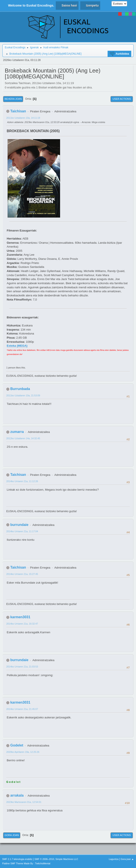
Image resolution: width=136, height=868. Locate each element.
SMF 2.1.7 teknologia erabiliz (17, 859)
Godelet (17, 745)
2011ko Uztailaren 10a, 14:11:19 (23, 118)
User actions (122, 99)
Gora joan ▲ (127, 859)
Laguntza (114, 859)
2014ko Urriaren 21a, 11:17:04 (22, 531)
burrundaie (19, 525)
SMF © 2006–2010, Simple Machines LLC (56, 859)
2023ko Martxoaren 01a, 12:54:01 (24, 802)
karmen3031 (20, 617)
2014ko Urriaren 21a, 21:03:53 (22, 667)
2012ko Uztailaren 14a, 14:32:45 (23, 438)
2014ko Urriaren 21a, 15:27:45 (22, 574)
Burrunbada (20, 389)
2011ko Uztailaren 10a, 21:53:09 (23, 395)
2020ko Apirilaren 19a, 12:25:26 (23, 752)
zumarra (17, 432)
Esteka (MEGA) (17, 346)
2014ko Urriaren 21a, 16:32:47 (22, 624)
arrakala (17, 795)
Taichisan (18, 111)
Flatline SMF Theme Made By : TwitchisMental (26, 863)
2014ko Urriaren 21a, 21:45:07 (22, 709)
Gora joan (12, 835)
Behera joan (13, 99)
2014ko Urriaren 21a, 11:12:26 (22, 481)
